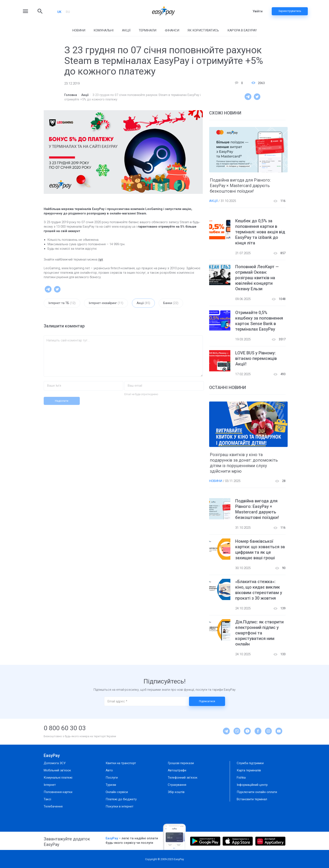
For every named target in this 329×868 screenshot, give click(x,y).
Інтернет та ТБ (62, 303)
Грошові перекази (181, 763)
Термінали (148, 30)
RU (68, 12)
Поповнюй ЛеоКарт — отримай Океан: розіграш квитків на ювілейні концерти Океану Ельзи (257, 278)
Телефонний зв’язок (183, 778)
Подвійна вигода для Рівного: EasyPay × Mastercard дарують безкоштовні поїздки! (240, 186)
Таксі (47, 799)
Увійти (258, 11)
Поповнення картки (58, 792)
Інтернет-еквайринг (106, 303)
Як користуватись (203, 30)
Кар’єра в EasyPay (242, 30)
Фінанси (172, 30)
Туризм (111, 785)
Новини (79, 30)
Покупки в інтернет (120, 806)
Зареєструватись (290, 11)
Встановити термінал (252, 799)
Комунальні (104, 30)
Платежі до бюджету (121, 799)
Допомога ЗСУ (55, 763)
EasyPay (52, 755)
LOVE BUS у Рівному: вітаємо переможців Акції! (256, 358)
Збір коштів (176, 792)
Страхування (177, 785)
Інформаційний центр (252, 785)
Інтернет (50, 785)
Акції (126, 30)
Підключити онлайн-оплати (257, 792)
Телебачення (53, 806)
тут (101, 259)
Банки (171, 303)
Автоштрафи (177, 770)
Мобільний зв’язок (57, 770)
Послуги (112, 778)
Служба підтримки (250, 763)
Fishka (241, 778)
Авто (109, 770)
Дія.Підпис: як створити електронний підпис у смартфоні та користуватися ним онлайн (259, 633)
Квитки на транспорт (121, 763)
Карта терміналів (249, 770)
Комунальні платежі (58, 778)
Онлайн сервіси (117, 792)
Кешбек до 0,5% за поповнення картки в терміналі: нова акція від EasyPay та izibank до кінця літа (260, 232)
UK (59, 12)
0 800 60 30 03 (65, 728)
